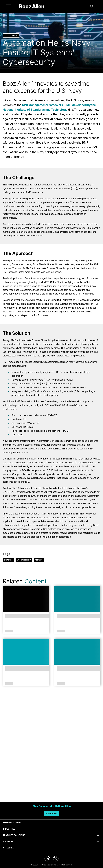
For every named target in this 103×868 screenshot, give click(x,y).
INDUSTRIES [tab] (9, 829)
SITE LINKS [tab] (9, 848)
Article (9, 631)
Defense (8, 560)
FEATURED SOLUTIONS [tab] (14, 835)
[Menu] (9, 6)
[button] (92, 6)
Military (39, 560)
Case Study (11, 36)
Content (35, 581)
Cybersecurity (24, 560)
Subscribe (52, 814)
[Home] (32, 6)
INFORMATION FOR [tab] (12, 823)
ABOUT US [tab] (8, 841)
